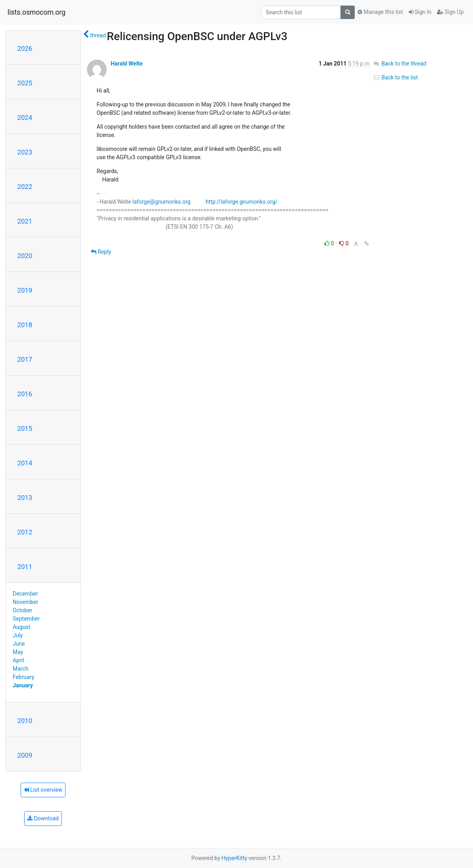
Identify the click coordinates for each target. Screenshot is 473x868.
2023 (25, 152)
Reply (101, 252)
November (25, 602)
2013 (25, 498)
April (18, 660)
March (21, 669)
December (25, 594)
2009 (25, 755)
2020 (25, 256)
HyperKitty (234, 858)
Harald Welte (127, 64)
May (18, 652)
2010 (25, 721)
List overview (43, 790)
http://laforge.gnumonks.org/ (241, 202)
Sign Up (450, 12)
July (18, 635)
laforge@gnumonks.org (162, 202)
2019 (25, 290)
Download (43, 818)
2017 (25, 359)
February (23, 677)
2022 (25, 187)
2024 (25, 118)
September (26, 619)
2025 (25, 83)
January (23, 685)
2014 (25, 463)
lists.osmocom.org (37, 12)
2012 (25, 532)
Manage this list (380, 12)
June (19, 644)
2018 (25, 325)
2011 (25, 567)
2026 (25, 48)
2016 (25, 394)
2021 (25, 221)
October (22, 610)
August (21, 627)
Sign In (420, 12)
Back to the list (395, 77)
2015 (25, 428)
